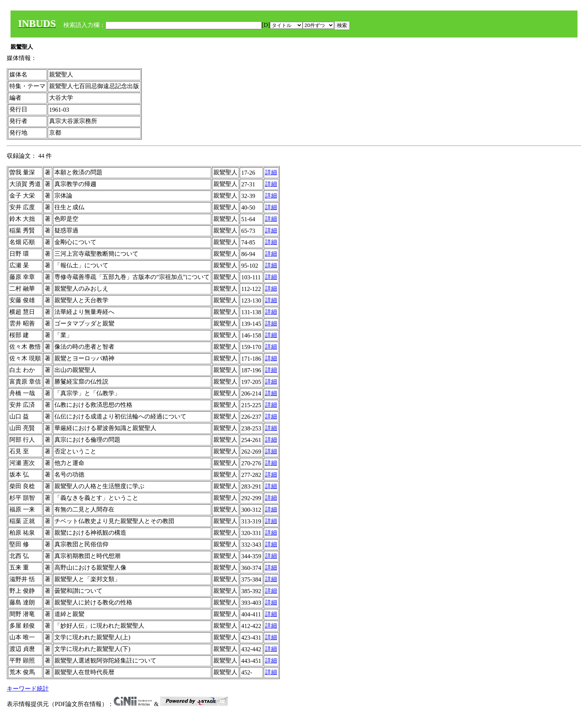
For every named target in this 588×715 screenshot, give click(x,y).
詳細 (271, 172)
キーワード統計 (28, 689)
